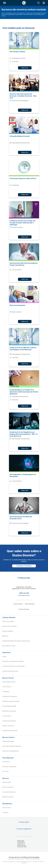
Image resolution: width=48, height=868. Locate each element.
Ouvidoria (5, 812)
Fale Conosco (7, 808)
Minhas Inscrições (8, 797)
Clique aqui (21, 841)
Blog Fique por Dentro (9, 646)
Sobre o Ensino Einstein (10, 626)
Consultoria (6, 762)
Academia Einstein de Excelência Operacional (16, 641)
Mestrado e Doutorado (9, 711)
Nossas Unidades (8, 631)
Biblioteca (5, 636)
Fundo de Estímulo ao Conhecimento (14, 666)
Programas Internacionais (10, 671)
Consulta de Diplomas (9, 792)
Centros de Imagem (8, 741)
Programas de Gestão (9, 721)
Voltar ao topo (25, 578)
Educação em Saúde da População (13, 661)
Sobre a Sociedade (8, 621)
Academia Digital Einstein (10, 731)
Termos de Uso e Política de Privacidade (24, 857)
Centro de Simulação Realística (12, 746)
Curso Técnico (7, 687)
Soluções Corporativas (9, 767)
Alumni (5, 656)
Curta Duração (7, 716)
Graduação (6, 692)
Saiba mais (25, 68)
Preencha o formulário (24, 566)
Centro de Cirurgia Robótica (11, 751)
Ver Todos (6, 771)
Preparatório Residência (10, 696)
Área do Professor (8, 787)
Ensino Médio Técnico (9, 682)
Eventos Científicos (8, 726)
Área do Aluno (7, 782)
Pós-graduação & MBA (9, 706)
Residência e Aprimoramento (11, 701)
